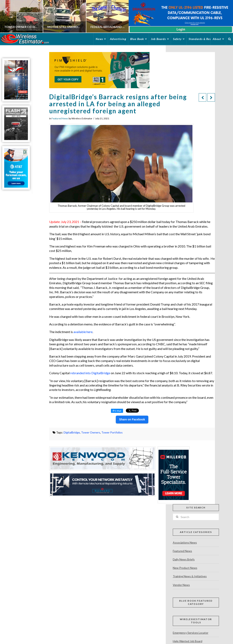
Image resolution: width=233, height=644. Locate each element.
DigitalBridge (72, 432)
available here (83, 332)
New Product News (185, 568)
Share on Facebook (132, 419)
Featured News (60, 118)
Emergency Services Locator (191, 633)
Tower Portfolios (112, 432)
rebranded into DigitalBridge (90, 373)
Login (181, 29)
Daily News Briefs (184, 559)
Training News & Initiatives (190, 576)
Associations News (185, 542)
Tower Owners (91, 432)
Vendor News (181, 585)
